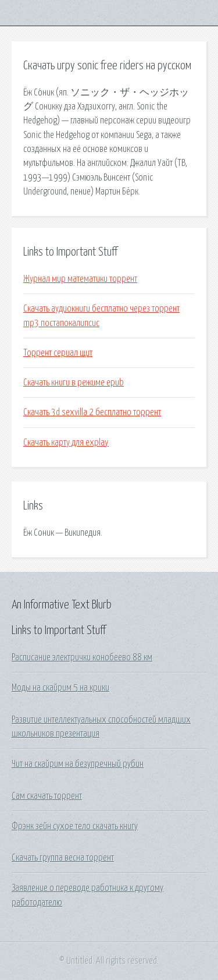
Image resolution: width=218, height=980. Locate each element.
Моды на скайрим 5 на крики (60, 688)
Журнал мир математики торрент (80, 279)
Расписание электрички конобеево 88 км (82, 657)
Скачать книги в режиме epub (74, 383)
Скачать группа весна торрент (63, 858)
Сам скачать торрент (47, 796)
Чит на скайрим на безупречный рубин (78, 764)
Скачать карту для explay (66, 443)
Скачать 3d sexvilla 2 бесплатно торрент (92, 412)
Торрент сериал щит (58, 353)
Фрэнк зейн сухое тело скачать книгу (75, 826)
